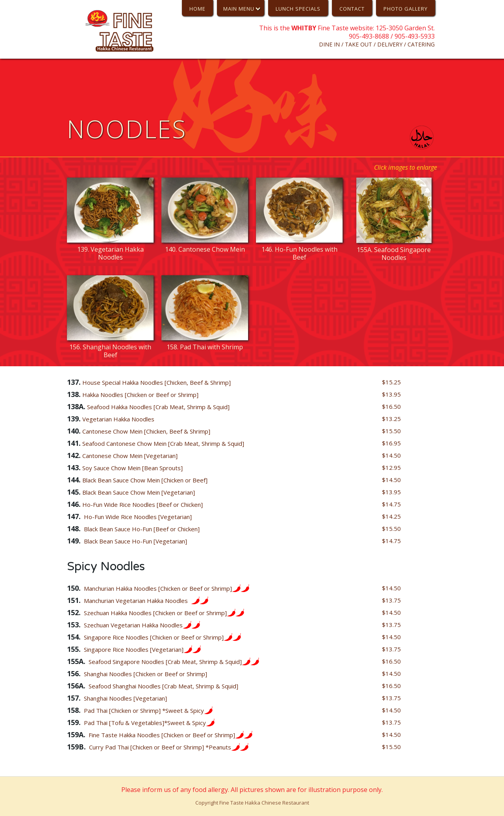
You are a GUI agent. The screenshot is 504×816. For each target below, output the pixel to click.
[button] (241, 8)
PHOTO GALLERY (406, 9)
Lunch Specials (298, 9)
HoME (197, 9)
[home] (123, 31)
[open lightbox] (110, 221)
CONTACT (352, 9)
